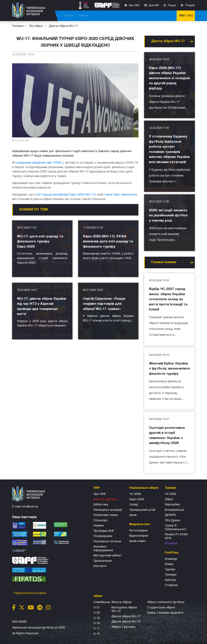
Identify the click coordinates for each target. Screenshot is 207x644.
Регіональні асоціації (108, 510)
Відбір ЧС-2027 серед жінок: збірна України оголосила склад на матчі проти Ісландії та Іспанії (168, 299)
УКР (182, 16)
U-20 (97, 613)
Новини (168, 16)
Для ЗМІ (154, 6)
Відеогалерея (139, 536)
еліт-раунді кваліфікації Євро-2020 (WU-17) (66, 195)
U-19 (97, 618)
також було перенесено (121, 195)
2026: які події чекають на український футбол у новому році (168, 216)
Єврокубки (172, 505)
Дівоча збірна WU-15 (126, 622)
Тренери (171, 575)
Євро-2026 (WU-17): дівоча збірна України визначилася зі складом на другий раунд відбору (169, 78)
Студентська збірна (161, 608)
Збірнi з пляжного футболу (166, 602)
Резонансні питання (107, 542)
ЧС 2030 (170, 494)
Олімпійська (102, 602)
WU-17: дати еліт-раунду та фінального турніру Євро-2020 (40, 242)
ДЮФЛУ (170, 515)
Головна (18, 26)
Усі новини (191, 41)
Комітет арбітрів (105, 499)
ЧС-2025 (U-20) (86, 16)
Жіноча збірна (121, 602)
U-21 (97, 608)
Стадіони (171, 585)
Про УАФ (134, 6)
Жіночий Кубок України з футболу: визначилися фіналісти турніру (169, 369)
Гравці (169, 564)
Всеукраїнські (174, 510)
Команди (171, 559)
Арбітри (170, 580)
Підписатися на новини (31, 593)
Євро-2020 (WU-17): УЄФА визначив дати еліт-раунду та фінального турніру (108, 242)
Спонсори (100, 521)
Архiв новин (137, 541)
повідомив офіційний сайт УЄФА (39, 163)
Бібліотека (101, 505)
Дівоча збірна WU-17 (63, 26)
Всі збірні (138, 16)
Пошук (172, 6)
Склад (134, 505)
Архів (133, 515)
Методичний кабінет (108, 556)
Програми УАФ (104, 531)
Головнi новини (164, 262)
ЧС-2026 (66, 16)
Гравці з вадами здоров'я (165, 613)
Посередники (103, 536)
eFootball (171, 544)
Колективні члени (106, 515)
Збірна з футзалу (123, 627)
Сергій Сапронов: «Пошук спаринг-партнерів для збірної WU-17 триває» (104, 304)
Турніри (154, 16)
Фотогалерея (138, 531)
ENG (190, 16)
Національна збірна (114, 16)
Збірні (169, 499)
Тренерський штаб (142, 510)
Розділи (190, 6)
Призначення (103, 561)
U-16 (97, 634)
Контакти (100, 566)
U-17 (97, 629)
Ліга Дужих (172, 521)
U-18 (97, 623)
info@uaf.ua (30, 507)
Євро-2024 (137, 499)
